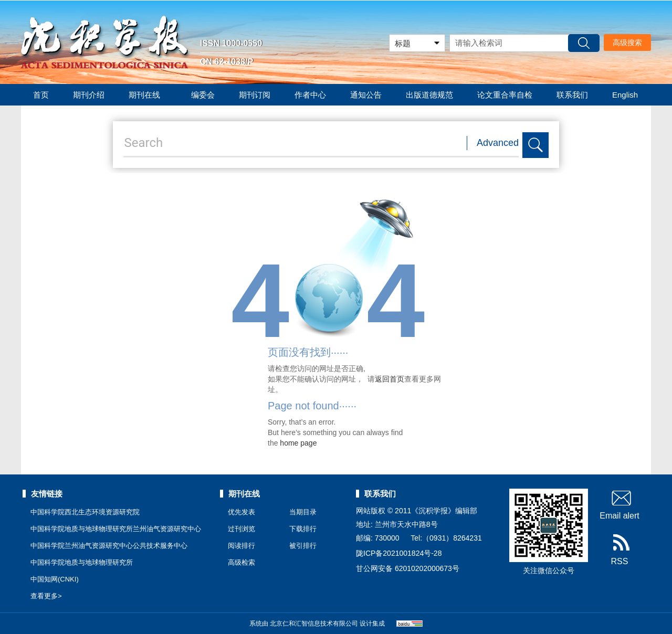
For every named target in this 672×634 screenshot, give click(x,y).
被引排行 (303, 546)
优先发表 (241, 512)
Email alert (619, 504)
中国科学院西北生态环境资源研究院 (85, 512)
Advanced (498, 143)
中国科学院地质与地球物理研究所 (82, 562)
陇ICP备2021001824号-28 (399, 553)
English (625, 95)
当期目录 (303, 512)
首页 (41, 95)
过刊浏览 (241, 529)
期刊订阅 (255, 95)
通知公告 (366, 95)
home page (298, 443)
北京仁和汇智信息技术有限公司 (314, 624)
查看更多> (46, 596)
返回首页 (390, 379)
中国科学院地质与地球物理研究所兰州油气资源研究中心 (116, 529)
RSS (620, 550)
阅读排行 (241, 546)
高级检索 (241, 562)
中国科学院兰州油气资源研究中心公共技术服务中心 (109, 546)
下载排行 (303, 529)
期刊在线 (148, 95)
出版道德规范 (429, 95)
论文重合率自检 (505, 95)
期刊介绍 (89, 95)
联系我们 (572, 95)
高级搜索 (627, 43)
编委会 (203, 95)
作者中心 (310, 95)
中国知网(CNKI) (55, 579)
